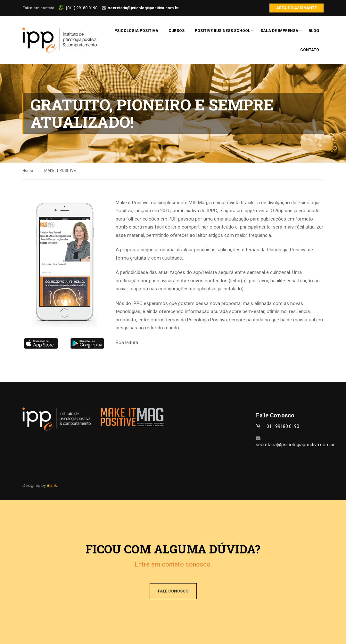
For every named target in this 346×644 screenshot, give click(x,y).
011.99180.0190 (283, 426)
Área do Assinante (297, 8)
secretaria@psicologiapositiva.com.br (143, 8)
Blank (52, 485)
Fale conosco (173, 591)
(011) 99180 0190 (82, 8)
